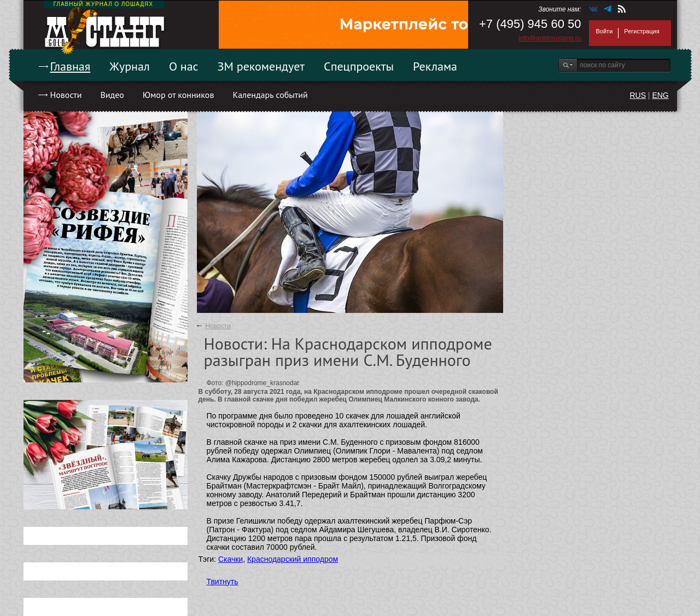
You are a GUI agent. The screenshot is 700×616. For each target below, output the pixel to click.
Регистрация (641, 31)
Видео (112, 95)
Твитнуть (223, 582)
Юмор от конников (179, 95)
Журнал (130, 66)
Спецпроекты (359, 66)
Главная (71, 66)
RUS (638, 95)
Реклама (435, 66)
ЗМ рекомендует (261, 66)
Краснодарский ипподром (293, 559)
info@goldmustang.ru (550, 38)
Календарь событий (270, 95)
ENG (660, 95)
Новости (66, 95)
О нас (184, 66)
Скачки (231, 559)
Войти (605, 31)
